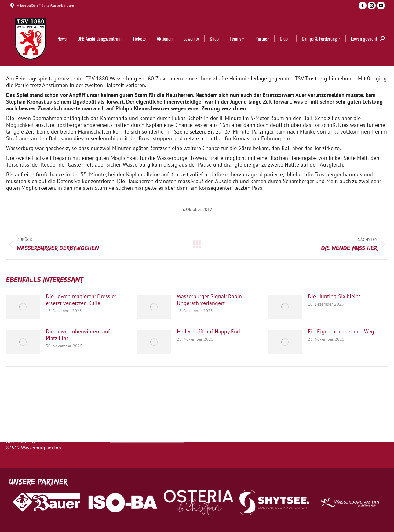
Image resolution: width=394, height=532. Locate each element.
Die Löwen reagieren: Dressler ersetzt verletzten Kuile (81, 300)
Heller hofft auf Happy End (208, 332)
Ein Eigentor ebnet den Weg (341, 332)
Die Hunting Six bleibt (334, 296)
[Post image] (23, 307)
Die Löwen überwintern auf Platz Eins (78, 335)
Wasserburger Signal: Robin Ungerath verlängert (209, 300)
